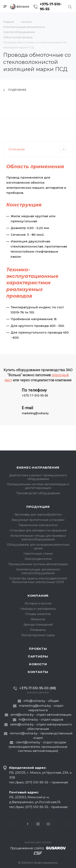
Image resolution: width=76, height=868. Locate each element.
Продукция (38, 507)
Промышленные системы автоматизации (38, 564)
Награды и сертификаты (38, 609)
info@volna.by (34, 701)
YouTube (48, 824)
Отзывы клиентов (38, 614)
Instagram (38, 824)
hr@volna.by (28, 719)
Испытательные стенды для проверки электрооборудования (38, 538)
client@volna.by (28, 742)
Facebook (28, 824)
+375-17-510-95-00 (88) (38, 688)
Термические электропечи (38, 525)
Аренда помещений (38, 625)
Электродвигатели (38, 559)
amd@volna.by (22, 715)
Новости (38, 664)
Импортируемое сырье (38, 635)
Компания (38, 596)
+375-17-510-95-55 (51, 7)
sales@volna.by (22, 724)
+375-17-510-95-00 (35, 409)
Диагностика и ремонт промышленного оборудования (38, 477)
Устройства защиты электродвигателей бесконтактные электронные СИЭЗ (38, 580)
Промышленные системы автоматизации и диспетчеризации (38, 486)
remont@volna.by (24, 733)
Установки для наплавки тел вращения (38, 530)
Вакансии (38, 619)
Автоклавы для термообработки (38, 515)
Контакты (38, 672)
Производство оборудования (38, 493)
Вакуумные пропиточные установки (38, 520)
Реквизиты (38, 630)
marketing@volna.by (35, 426)
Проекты (38, 649)
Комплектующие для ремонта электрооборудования (38, 571)
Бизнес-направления (38, 467)
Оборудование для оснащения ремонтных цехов (38, 546)
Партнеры (38, 656)
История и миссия (38, 603)
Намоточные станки (38, 554)
